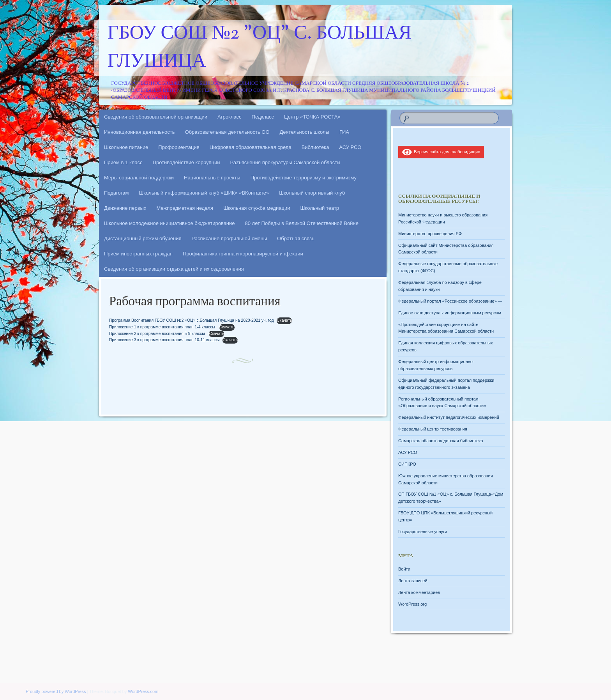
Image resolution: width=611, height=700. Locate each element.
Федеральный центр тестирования (433, 429)
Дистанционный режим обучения (143, 238)
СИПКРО (407, 464)
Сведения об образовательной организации (156, 117)
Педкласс (263, 117)
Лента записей (413, 581)
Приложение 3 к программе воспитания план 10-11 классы (164, 340)
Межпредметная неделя (185, 208)
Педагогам (116, 193)
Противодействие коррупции (186, 162)
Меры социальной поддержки (139, 178)
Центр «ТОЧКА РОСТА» (312, 117)
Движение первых (125, 208)
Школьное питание (126, 147)
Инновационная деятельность (140, 132)
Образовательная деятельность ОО (227, 132)
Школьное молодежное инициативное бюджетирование (170, 223)
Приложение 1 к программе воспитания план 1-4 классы (163, 327)
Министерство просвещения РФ (430, 234)
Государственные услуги (423, 532)
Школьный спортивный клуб (312, 193)
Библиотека (315, 147)
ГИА (344, 132)
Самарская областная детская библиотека (441, 441)
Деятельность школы (305, 132)
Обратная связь (296, 238)
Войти (404, 569)
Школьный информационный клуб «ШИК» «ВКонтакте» (204, 193)
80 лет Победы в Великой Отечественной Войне (302, 223)
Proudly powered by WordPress (56, 691)
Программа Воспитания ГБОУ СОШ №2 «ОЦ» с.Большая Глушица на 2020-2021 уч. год (192, 320)
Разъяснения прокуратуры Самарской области (285, 162)
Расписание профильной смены (230, 238)
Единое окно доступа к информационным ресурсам (450, 313)
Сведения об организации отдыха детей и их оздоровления (174, 269)
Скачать (284, 320)
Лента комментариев (419, 592)
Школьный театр (320, 208)
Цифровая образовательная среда (251, 147)
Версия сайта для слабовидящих (441, 152)
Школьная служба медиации (257, 208)
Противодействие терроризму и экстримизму (304, 178)
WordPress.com (143, 691)
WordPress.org (412, 604)
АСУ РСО (350, 147)
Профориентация (179, 147)
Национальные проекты (212, 178)
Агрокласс (230, 117)
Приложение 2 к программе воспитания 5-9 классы (158, 334)
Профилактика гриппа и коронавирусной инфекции (243, 254)
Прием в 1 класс (123, 162)
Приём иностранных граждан (138, 254)
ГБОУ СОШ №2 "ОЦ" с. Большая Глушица (260, 48)
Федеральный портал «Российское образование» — (450, 301)
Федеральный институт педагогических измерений (449, 417)
